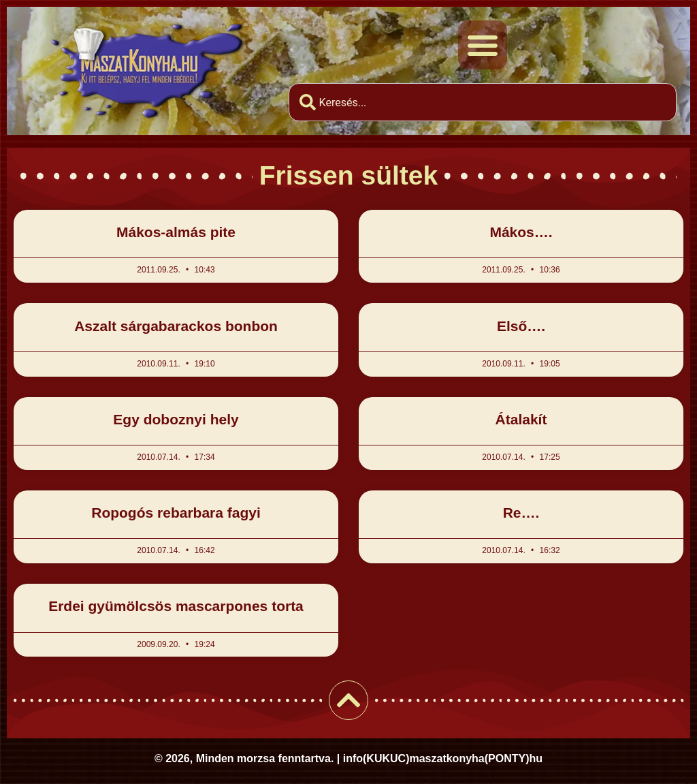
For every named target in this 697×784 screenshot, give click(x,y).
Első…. (521, 326)
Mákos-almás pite (176, 232)
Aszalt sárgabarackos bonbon (176, 326)
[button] (483, 45)
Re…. (521, 513)
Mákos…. (521, 232)
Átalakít (521, 419)
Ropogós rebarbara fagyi (176, 513)
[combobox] (483, 102)
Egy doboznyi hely (176, 419)
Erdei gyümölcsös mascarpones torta (176, 606)
